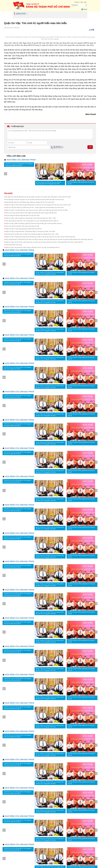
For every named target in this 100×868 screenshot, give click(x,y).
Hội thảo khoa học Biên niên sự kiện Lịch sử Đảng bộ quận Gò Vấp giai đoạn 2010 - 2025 (32, 234)
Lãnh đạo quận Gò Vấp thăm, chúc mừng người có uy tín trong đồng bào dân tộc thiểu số (32, 221)
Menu (84, 9)
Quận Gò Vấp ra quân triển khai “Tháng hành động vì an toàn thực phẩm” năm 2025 (30, 231)
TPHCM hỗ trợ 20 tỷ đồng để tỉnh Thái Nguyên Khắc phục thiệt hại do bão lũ (19, 164)
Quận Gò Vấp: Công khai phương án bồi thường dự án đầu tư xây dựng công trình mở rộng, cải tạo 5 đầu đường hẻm (40, 237)
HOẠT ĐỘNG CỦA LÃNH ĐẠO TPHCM (21, 160)
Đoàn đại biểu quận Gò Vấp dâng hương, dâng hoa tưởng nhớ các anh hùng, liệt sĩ (30, 202)
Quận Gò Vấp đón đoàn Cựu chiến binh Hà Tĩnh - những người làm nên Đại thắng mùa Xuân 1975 (35, 207)
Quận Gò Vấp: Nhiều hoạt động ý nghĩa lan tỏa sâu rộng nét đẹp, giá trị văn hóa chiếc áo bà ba (34, 223)
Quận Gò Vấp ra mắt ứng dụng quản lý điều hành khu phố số (24, 229)
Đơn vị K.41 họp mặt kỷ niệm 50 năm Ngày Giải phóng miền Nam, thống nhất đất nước (31, 213)
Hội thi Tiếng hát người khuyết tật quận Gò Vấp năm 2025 (23, 215)
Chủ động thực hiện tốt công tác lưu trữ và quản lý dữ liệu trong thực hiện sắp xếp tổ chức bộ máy (35, 199)
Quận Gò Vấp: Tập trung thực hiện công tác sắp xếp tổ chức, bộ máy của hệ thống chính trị (33, 247)
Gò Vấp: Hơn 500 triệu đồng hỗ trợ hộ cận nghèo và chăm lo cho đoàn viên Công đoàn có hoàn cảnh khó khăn (38, 197)
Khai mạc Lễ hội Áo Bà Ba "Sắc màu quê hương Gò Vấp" (22, 226)
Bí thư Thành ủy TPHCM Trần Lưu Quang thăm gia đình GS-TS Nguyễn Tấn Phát (49, 183)
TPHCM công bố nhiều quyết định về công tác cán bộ (81, 183)
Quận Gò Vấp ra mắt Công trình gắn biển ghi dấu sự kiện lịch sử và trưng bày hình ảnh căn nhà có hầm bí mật (38, 205)
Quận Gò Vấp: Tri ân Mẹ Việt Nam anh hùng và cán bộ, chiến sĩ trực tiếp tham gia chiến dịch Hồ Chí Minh (37, 210)
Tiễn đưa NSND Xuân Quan (14, 245)
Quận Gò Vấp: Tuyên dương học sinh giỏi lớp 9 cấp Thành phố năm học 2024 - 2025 (31, 218)
